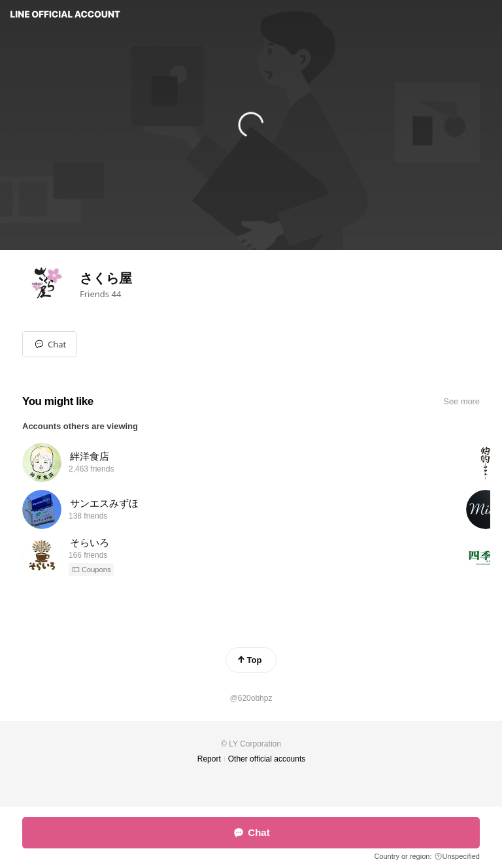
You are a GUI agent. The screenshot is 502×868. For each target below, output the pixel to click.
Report (209, 759)
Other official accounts (267, 759)
